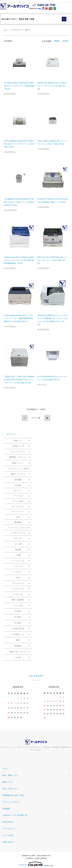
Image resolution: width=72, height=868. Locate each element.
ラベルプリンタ (18, 589)
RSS (4, 822)
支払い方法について (11, 789)
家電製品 (18, 646)
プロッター (18, 538)
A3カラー (28, 30)
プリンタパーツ (18, 583)
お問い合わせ (8, 842)
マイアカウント (9, 829)
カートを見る (8, 835)
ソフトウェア (18, 496)
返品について (8, 782)
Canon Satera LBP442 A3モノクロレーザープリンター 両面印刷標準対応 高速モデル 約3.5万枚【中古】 (19, 318)
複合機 (18, 550)
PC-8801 (18, 611)
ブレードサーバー (18, 452)
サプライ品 (18, 594)
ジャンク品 (18, 606)
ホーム (6, 30)
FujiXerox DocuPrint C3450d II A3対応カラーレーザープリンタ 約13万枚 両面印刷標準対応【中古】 (19, 260)
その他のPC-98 (18, 629)
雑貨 (18, 640)
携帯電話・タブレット (18, 457)
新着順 (65, 41)
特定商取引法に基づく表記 (13, 795)
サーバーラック (18, 506)
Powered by (36, 864)
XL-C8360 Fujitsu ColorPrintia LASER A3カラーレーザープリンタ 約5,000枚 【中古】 (19, 86)
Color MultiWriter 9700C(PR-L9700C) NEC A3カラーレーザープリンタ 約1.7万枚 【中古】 (19, 144)
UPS (18, 517)
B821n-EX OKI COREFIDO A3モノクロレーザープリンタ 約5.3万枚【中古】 (52, 260)
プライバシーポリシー (12, 802)
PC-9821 (18, 623)
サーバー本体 (18, 501)
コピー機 (18, 544)
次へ (47, 418)
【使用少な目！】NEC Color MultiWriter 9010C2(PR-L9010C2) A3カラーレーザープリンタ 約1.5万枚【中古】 (19, 380)
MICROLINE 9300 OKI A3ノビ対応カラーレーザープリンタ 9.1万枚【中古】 (52, 86)
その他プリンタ (18, 446)
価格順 (57, 41)
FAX (18, 578)
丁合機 (18, 555)
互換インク (18, 441)
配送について (18, 463)
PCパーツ (18, 491)
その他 (18, 657)
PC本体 (18, 485)
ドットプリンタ (18, 561)
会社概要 (18, 480)
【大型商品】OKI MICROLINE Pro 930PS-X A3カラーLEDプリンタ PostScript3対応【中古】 (19, 202)
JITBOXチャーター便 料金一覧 (15, 815)
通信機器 (18, 522)
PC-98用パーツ (18, 634)
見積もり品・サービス (18, 652)
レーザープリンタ (16, 30)
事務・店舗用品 (18, 600)
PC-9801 (18, 617)
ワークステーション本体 (18, 469)
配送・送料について (11, 775)
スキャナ (18, 572)
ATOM (10, 822)
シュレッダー (18, 566)
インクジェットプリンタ (18, 528)
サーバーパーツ (18, 512)
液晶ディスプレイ (18, 474)
